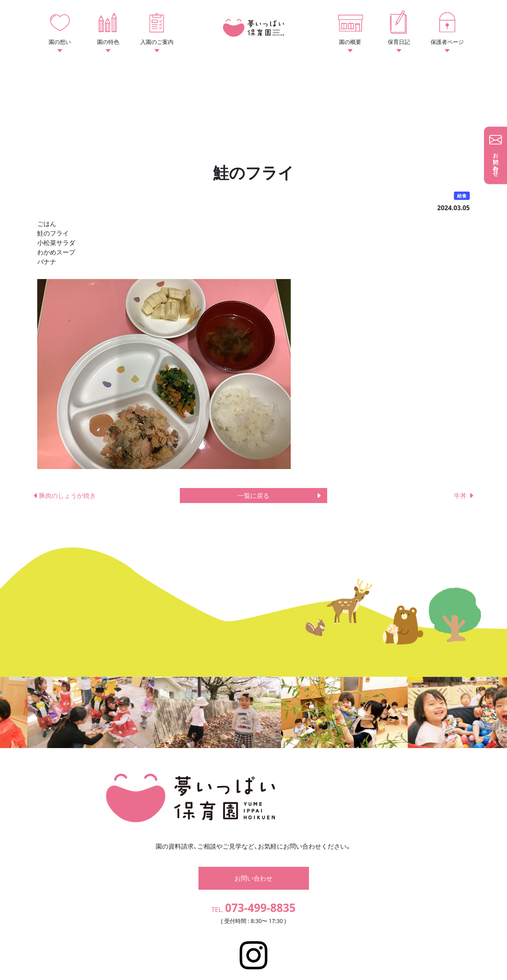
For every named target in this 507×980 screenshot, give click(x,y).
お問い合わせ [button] (253, 861)
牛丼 (464, 496)
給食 (462, 196)
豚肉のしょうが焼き (64, 496)
